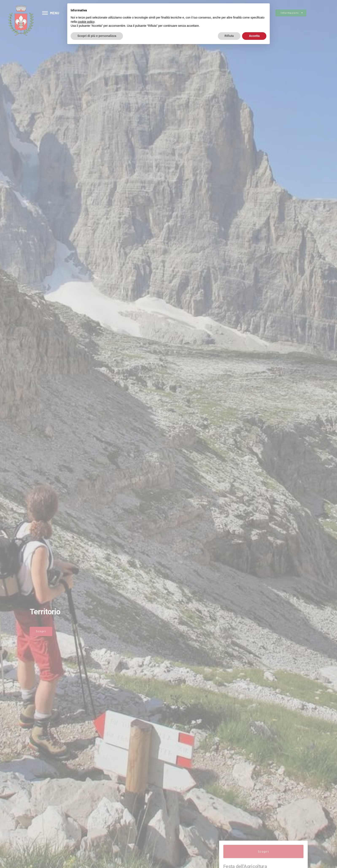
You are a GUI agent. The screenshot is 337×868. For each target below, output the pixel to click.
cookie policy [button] (86, 22)
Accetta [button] (254, 36)
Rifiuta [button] (229, 36)
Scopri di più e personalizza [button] (97, 36)
